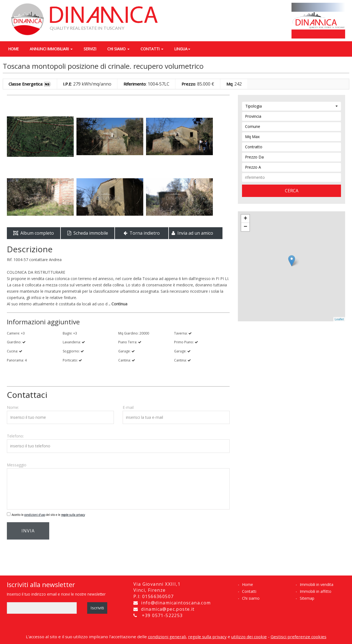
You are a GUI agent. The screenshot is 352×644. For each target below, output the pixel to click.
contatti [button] (152, 49)
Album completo (34, 233)
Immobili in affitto (316, 591)
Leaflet (339, 317)
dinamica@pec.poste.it (167, 609)
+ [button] (245, 216)
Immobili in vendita (317, 584)
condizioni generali (167, 637)
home (13, 49)
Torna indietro (142, 233)
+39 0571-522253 (162, 615)
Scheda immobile (88, 233)
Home (248, 584)
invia (28, 528)
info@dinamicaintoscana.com (175, 603)
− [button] (245, 224)
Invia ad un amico (192, 233)
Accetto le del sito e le (48, 512)
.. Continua (117, 304)
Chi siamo (251, 598)
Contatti (249, 591)
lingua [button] (182, 49)
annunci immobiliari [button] (51, 49)
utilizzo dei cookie (249, 637)
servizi (90, 49)
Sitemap (307, 598)
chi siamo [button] (118, 49)
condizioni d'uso (35, 512)
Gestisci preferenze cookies (299, 637)
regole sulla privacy (73, 512)
